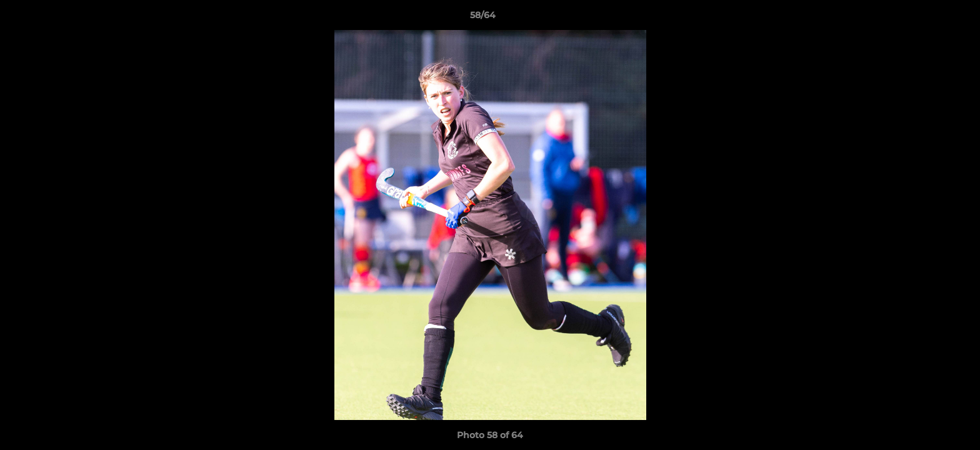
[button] (927, 18)
